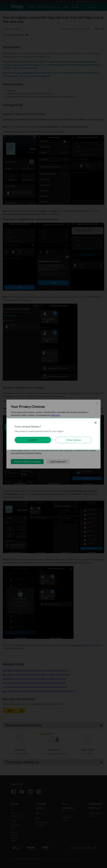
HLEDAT (33, 440)
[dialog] (53, 434)
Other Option (74, 440)
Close (96, 423)
